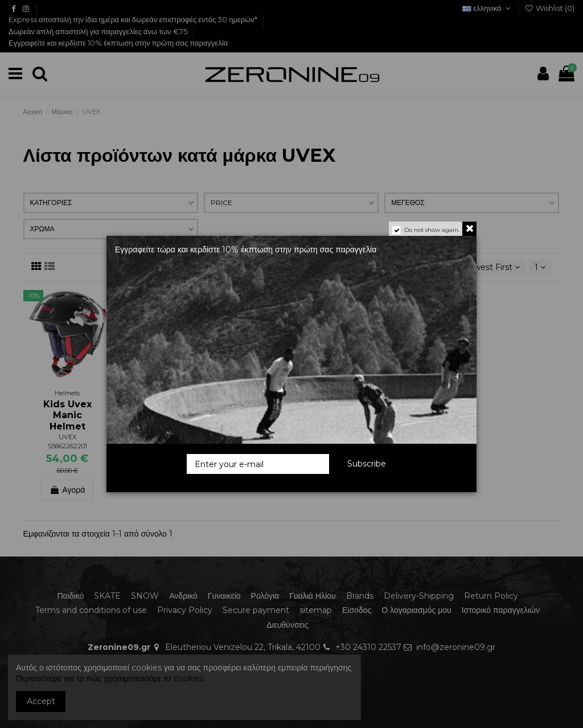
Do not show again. (432, 230)
